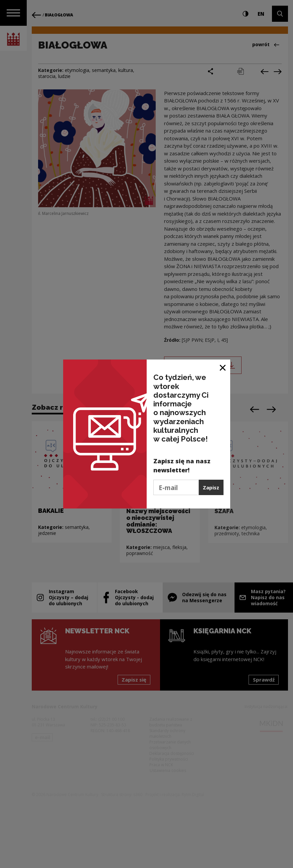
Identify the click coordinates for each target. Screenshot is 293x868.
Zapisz (211, 487)
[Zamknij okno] (223, 367)
